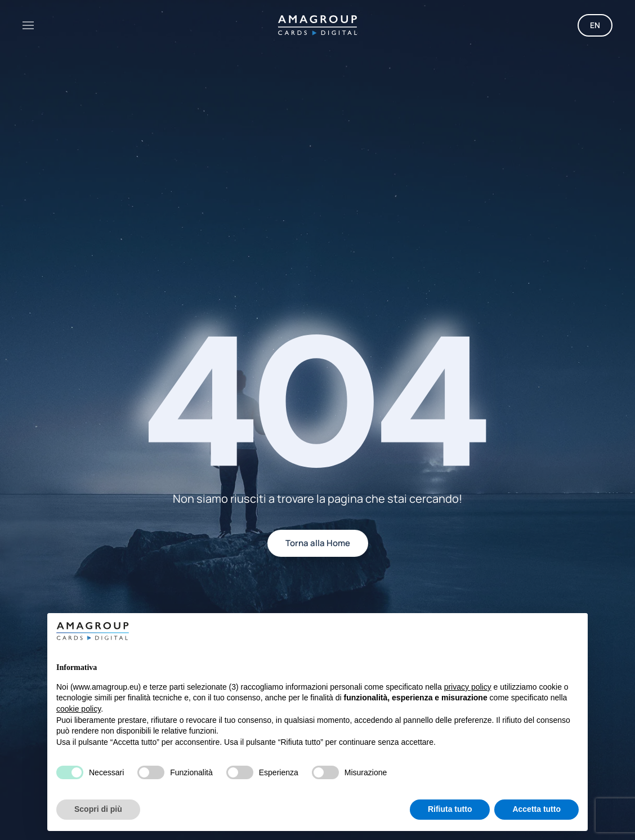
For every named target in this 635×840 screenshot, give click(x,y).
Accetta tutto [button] (536, 809)
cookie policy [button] (79, 709)
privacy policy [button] (468, 687)
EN (595, 25)
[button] (28, 25)
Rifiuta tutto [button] (450, 809)
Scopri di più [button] (98, 809)
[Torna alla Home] (317, 25)
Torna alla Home (318, 543)
